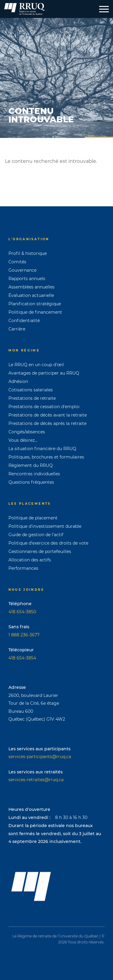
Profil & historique (28, 253)
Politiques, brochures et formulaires (46, 457)
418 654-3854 (22, 658)
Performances (23, 568)
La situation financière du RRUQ (42, 449)
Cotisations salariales (31, 390)
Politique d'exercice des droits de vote (48, 543)
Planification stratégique (35, 304)
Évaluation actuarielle (31, 295)
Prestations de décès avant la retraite (48, 415)
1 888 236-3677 (24, 635)
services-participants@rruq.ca (40, 757)
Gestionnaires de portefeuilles (40, 551)
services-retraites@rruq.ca (36, 780)
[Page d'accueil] (25, 9)
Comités (17, 262)
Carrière (17, 329)
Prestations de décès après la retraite (47, 423)
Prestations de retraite (32, 398)
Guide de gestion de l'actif (36, 535)
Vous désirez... (23, 440)
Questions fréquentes (31, 482)
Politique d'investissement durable (45, 526)
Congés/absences (27, 432)
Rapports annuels (27, 279)
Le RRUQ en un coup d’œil (36, 365)
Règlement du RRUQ (31, 465)
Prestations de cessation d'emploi (44, 407)
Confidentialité (24, 321)
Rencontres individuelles (34, 474)
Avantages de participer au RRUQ (44, 373)
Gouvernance (22, 270)
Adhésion (18, 381)
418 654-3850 (22, 612)
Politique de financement (35, 312)
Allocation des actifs (30, 560)
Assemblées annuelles (31, 287)
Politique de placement (33, 518)
